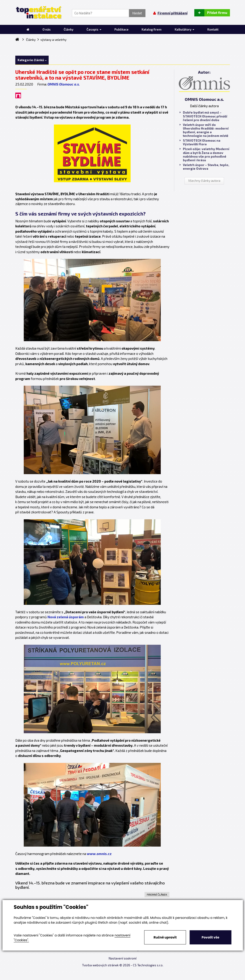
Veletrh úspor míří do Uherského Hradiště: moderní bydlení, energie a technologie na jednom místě (204, 130)
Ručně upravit (165, 937)
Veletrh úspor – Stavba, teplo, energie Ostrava (204, 167)
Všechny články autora (204, 181)
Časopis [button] (94, 29)
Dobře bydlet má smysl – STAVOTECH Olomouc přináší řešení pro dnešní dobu (203, 116)
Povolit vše (210, 937)
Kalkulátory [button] (184, 29)
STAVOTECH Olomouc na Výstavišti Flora (200, 142)
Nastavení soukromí (123, 958)
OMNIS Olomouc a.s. (64, 84)
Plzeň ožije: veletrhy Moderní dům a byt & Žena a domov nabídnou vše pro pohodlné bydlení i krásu (204, 155)
